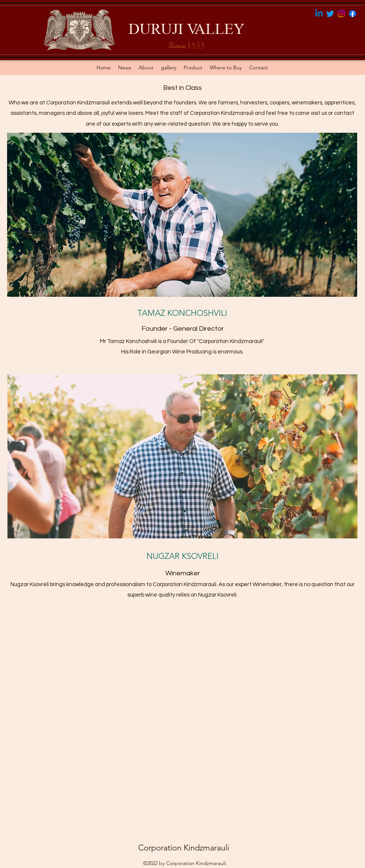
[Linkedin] (319, 14)
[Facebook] (353, 14)
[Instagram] (341, 14)
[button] (193, 67)
